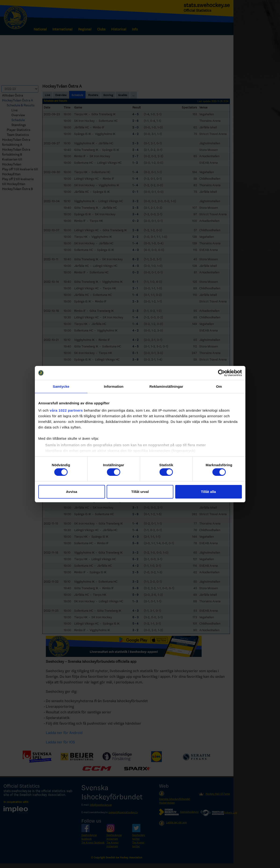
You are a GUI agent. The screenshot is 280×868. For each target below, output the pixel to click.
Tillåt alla (208, 492)
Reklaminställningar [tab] (166, 386)
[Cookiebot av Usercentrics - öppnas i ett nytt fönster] (221, 373)
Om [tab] (219, 386)
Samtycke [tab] (61, 386)
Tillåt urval (140, 492)
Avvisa (72, 492)
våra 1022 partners (66, 410)
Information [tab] (114, 386)
